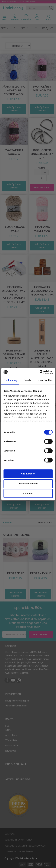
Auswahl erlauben (28, 484)
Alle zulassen (28, 474)
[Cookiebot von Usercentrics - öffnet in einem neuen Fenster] (40, 372)
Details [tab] (27, 380)
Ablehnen (28, 493)
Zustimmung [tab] (10, 380)
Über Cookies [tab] (45, 380)
